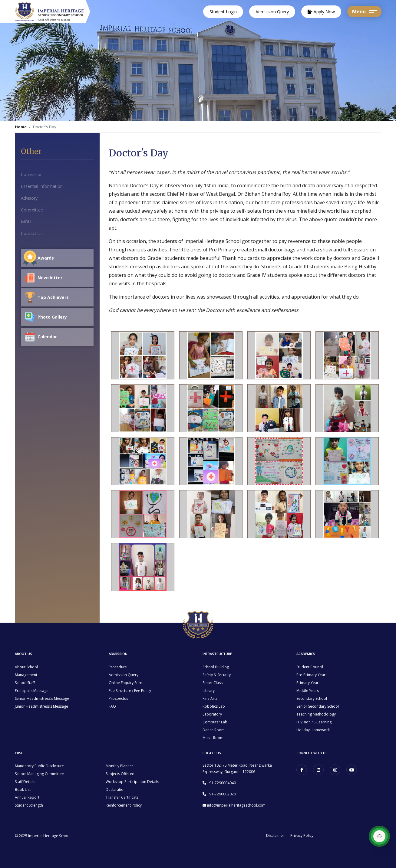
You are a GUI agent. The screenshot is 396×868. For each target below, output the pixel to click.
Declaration (116, 789)
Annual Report (27, 797)
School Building (216, 667)
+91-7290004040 (221, 783)
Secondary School (312, 698)
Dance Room (214, 730)
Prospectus (118, 698)
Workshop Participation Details (132, 782)
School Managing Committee (39, 774)
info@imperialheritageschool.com (236, 805)
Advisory (29, 198)
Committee (32, 210)
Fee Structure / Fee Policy (130, 691)
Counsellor (31, 174)
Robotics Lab (214, 706)
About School (26, 667)
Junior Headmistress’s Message (41, 706)
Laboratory (212, 714)
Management (26, 675)
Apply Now (321, 12)
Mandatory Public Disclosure (39, 766)
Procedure (118, 667)
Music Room (213, 738)
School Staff (25, 683)
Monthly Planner (119, 766)
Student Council (310, 667)
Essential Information (42, 186)
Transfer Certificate (122, 797)
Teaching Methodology (316, 714)
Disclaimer (275, 836)
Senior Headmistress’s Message (42, 698)
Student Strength (29, 805)
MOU (26, 222)
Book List (23, 789)
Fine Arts (210, 698)
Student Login (223, 12)
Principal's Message (32, 691)
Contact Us (32, 233)
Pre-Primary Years (312, 675)
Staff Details (25, 782)
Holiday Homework (313, 730)
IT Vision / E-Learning (314, 722)
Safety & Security (217, 675)
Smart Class (213, 683)
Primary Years (308, 683)
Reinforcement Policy (124, 805)
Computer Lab (215, 722)
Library (209, 691)
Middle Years (308, 691)
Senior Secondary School (318, 706)
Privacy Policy (302, 836)
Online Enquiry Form (126, 683)
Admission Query (272, 12)
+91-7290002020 (221, 794)
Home (21, 127)
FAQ (112, 706)
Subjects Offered (120, 774)
